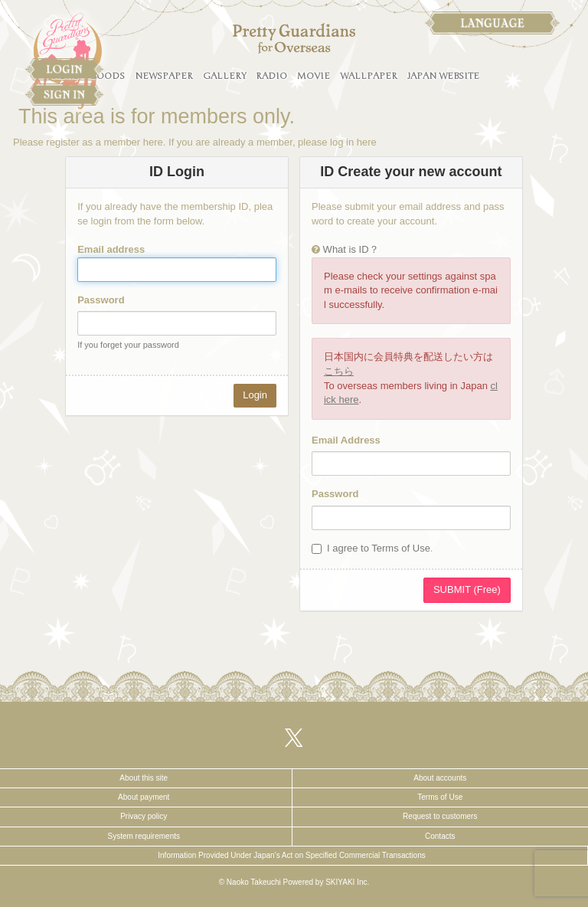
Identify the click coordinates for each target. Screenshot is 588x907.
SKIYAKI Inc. (347, 882)
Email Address (346, 440)
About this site (144, 778)
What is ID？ (351, 249)
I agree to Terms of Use (379, 548)
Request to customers (440, 816)
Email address (111, 249)
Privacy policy (144, 816)
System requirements (144, 836)
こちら (339, 371)
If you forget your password (128, 345)
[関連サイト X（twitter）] (294, 737)
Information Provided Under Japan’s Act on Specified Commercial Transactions (291, 855)
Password (101, 300)
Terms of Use (440, 797)
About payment (144, 797)
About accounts (440, 778)
